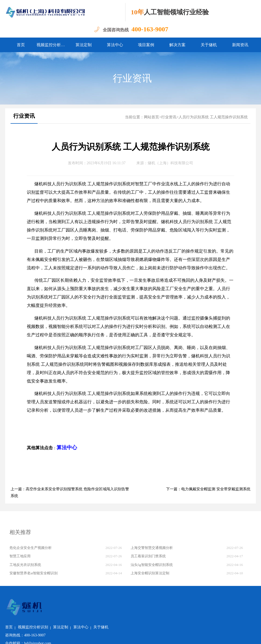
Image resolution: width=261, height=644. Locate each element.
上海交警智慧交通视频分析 (152, 548)
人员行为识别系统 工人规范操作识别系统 (213, 117)
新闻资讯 (240, 45)
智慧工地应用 (20, 556)
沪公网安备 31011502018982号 (76, 636)
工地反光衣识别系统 (25, 565)
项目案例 (146, 45)
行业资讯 (132, 78)
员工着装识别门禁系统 (148, 556)
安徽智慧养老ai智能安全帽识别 (34, 573)
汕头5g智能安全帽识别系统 (152, 565)
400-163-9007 (150, 29)
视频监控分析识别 (52, 45)
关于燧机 (209, 45)
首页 (21, 45)
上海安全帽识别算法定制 (150, 573)
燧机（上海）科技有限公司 (170, 163)
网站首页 (151, 117)
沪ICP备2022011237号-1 (126, 636)
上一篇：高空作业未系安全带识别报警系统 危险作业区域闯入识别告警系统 (70, 492)
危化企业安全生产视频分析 (31, 548)
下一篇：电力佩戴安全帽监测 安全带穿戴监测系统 (208, 489)
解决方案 (177, 45)
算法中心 (115, 45)
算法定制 (84, 45)
